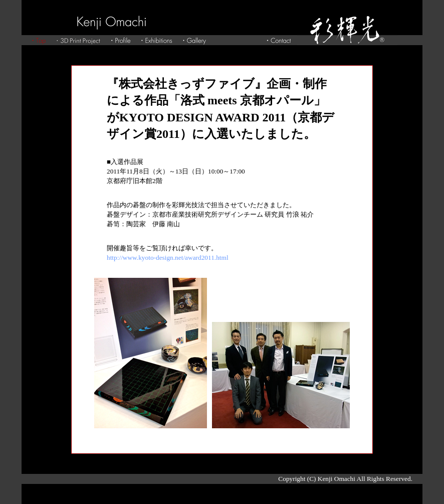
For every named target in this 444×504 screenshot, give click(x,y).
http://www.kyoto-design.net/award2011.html (168, 258)
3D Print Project (78, 40)
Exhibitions (157, 40)
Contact (279, 40)
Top (39, 40)
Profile (121, 40)
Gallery (194, 40)
